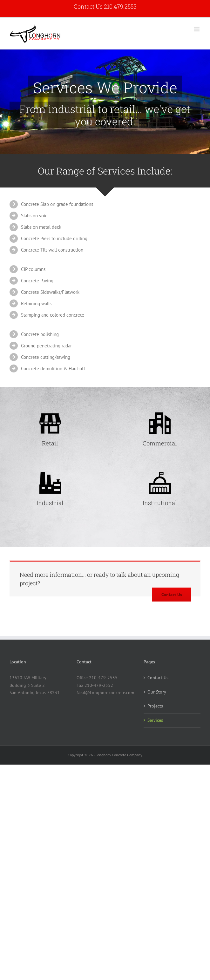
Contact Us (158, 678)
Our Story (157, 692)
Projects (155, 706)
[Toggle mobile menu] (197, 29)
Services (155, 720)
